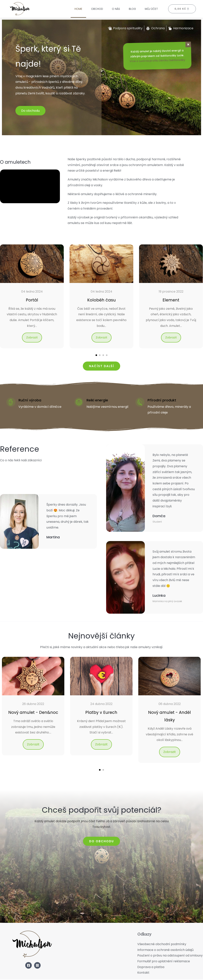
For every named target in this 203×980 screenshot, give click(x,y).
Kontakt (143, 973)
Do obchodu (30, 111)
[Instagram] (37, 966)
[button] (96, 356)
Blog (132, 9)
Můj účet (151, 9)
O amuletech (25, 161)
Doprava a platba (151, 967)
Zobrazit (32, 338)
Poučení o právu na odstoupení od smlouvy (170, 956)
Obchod (97, 9)
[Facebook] (29, 966)
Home (78, 9)
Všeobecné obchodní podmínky (162, 945)
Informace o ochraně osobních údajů (165, 950)
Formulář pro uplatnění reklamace (164, 962)
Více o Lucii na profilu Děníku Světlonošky (157, 61)
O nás (116, 9)
